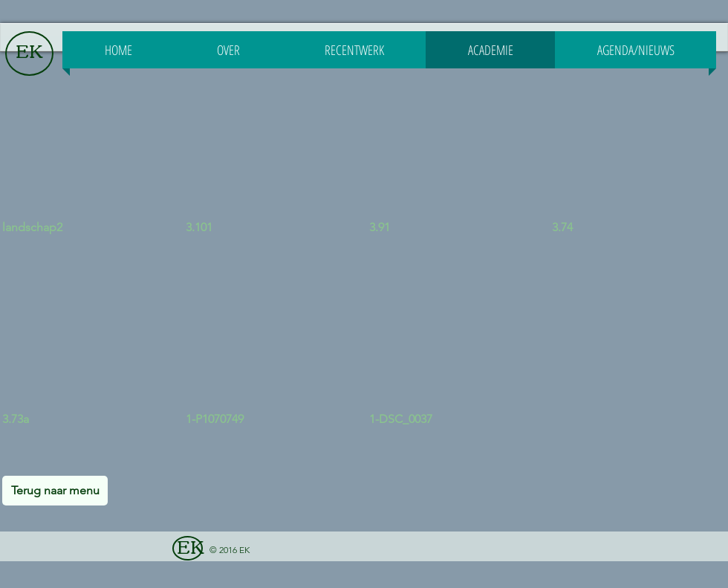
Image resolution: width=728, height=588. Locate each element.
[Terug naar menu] (55, 491)
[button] (90, 173)
